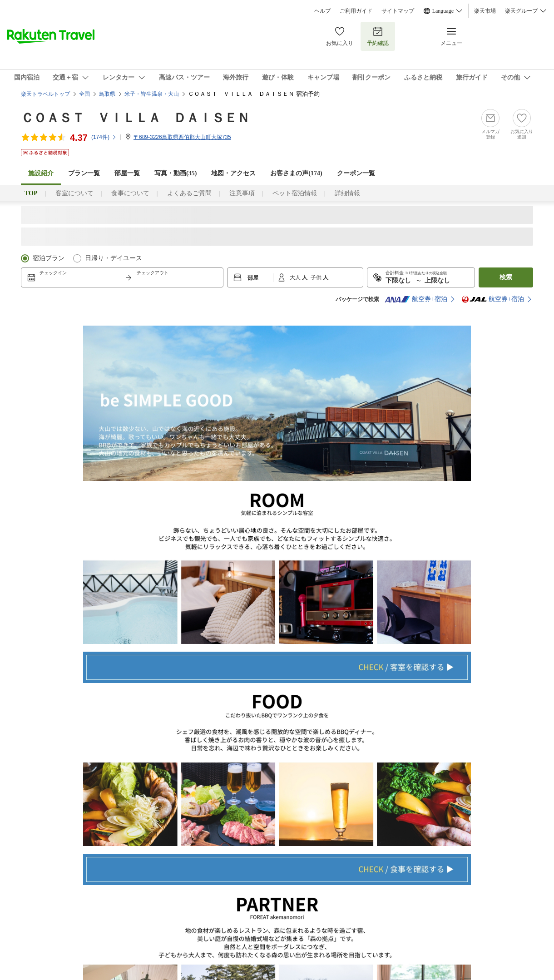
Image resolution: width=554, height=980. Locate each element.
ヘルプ (322, 11)
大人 (296, 277)
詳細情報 (347, 193)
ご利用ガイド (356, 11)
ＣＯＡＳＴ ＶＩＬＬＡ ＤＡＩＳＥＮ (135, 118)
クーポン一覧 (356, 173)
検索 (506, 277)
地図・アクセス (233, 173)
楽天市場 (485, 11)
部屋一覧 (127, 173)
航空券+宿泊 (416, 299)
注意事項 (242, 193)
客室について (74, 193)
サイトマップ (398, 11)
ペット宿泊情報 (295, 193)
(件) (104, 137)
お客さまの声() (296, 173)
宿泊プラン (49, 258)
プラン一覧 (84, 173)
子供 (317, 277)
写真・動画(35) (176, 173)
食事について (130, 193)
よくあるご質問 (189, 193)
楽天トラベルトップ (45, 94)
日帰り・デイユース (114, 258)
